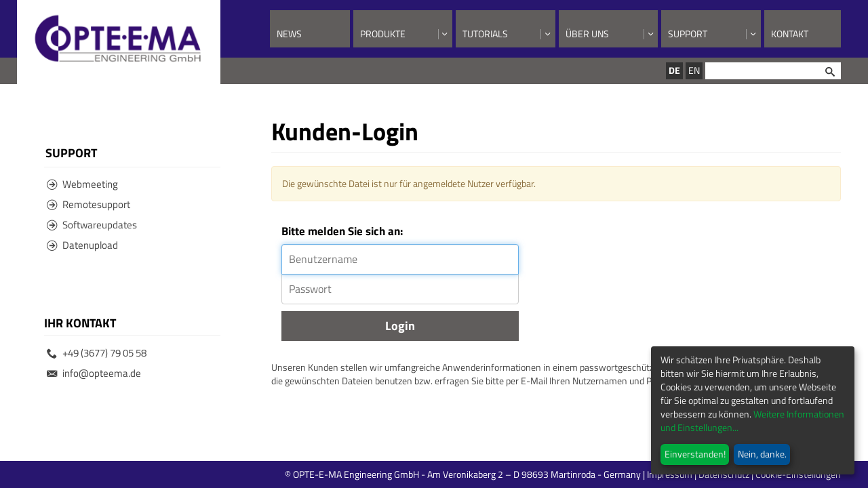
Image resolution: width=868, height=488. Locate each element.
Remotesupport (88, 204)
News (289, 34)
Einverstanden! (695, 454)
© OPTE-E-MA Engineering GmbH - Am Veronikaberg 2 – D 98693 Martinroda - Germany (517, 474)
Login (400, 326)
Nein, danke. (762, 454)
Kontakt (790, 34)
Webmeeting (82, 184)
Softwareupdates (92, 225)
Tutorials (485, 34)
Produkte (383, 34)
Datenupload (82, 245)
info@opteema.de (94, 373)
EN (694, 70)
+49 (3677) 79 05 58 (97, 353)
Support (688, 34)
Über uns (587, 34)
